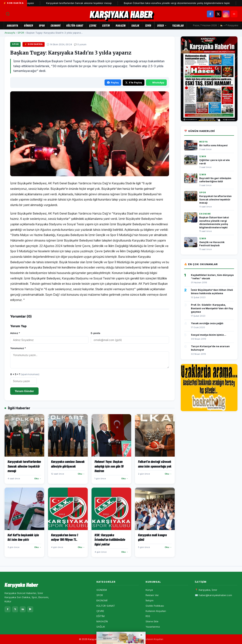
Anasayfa (12, 25)
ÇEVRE (93, 25)
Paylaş (113, 83)
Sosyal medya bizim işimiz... (209, 335)
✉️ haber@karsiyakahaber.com (213, 595)
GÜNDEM (29, 25)
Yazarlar (178, 25)
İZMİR (148, 25)
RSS (148, 616)
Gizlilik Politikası (155, 606)
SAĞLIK (135, 25)
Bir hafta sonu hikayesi (213, 145)
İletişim (150, 600)
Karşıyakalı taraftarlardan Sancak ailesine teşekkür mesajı (84, 3)
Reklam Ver (152, 595)
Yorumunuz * (18, 348)
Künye (149, 590)
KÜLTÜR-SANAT (75, 25)
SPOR (42, 25)
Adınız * (15, 333)
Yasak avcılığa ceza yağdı (207, 323)
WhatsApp (156, 83)
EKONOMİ (56, 25)
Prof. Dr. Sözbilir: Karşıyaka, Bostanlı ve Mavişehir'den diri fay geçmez (212, 308)
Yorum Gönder (24, 391)
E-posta (95, 333)
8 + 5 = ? (25, 374)
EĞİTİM (106, 25)
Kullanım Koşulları (156, 611)
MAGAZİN (121, 25)
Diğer (162, 25)
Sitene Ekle (152, 621)
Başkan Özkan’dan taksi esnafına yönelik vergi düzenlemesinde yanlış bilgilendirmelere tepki (182, 3)
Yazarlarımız (153, 627)
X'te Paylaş (134, 83)
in (23, 609)
